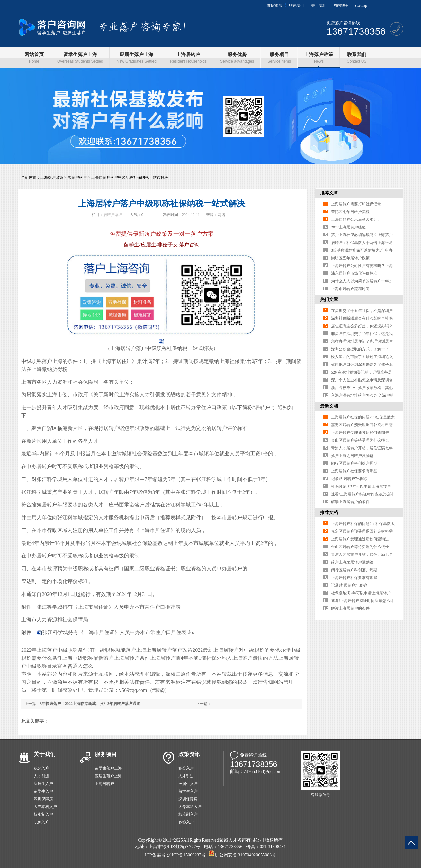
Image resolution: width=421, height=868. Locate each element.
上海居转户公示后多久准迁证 (356, 219)
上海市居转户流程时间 (350, 289)
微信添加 (274, 5)
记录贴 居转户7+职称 (349, 479)
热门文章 (329, 300)
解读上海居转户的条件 (350, 502)
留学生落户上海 (108, 768)
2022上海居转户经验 (348, 227)
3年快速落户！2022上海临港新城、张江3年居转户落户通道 (90, 704)
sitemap (361, 5)
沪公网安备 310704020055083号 (245, 855)
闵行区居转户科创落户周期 (354, 463)
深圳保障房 (43, 799)
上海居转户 (104, 784)
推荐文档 (329, 513)
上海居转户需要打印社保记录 (356, 204)
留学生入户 (43, 791)
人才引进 (41, 776)
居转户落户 (77, 177)
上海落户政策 (52, 177)
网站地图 (341, 5)
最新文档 (329, 406)
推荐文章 (329, 193)
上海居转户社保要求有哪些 (354, 471)
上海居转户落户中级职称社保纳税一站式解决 (130, 177)
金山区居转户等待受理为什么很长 (360, 440)
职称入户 (41, 822)
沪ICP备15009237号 (186, 855)
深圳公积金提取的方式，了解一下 (360, 349)
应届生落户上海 (108, 776)
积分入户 (41, 768)
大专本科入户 (45, 807)
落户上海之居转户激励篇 (352, 456)
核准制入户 (43, 814)
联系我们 (297, 5)
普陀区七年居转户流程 (350, 212)
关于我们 (319, 5)
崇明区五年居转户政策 (350, 258)
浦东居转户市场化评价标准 (354, 273)
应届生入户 (43, 784)
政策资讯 (189, 754)
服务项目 (106, 754)
